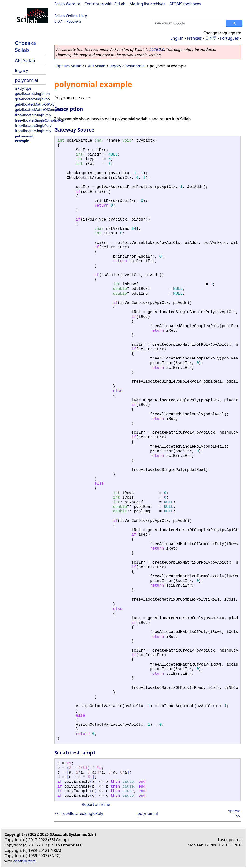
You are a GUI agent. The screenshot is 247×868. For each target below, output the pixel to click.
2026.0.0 (157, 50)
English (177, 38)
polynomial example (24, 138)
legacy (22, 70)
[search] (187, 23)
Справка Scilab (25, 46)
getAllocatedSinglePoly (33, 94)
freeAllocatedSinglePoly (33, 115)
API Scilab (25, 60)
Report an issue (96, 804)
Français (194, 38)
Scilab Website (67, 4)
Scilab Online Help (71, 16)
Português (229, 38)
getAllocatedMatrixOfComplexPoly (41, 110)
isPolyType (23, 88)
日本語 (211, 38)
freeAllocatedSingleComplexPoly (40, 120)
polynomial (27, 80)
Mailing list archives (147, 4)
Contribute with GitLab (105, 4)
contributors (24, 861)
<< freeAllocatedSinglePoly (79, 813)
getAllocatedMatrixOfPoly (35, 104)
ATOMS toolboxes (185, 4)
